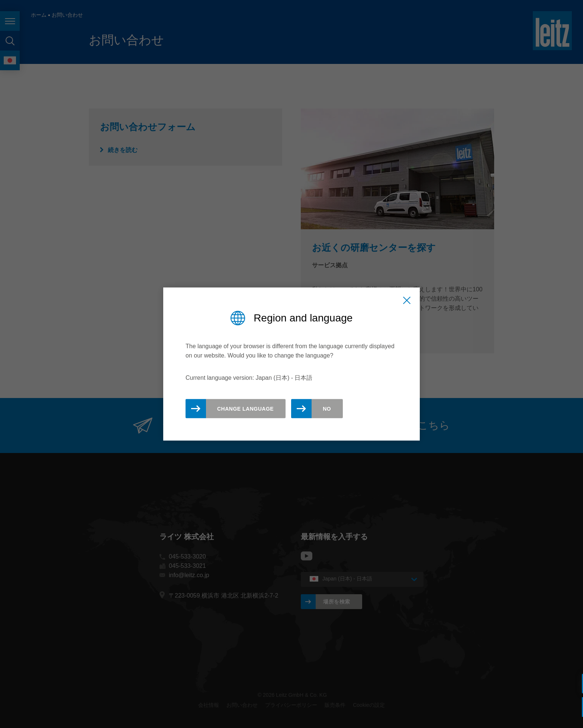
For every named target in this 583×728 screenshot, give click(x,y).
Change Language (245, 409)
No (327, 409)
